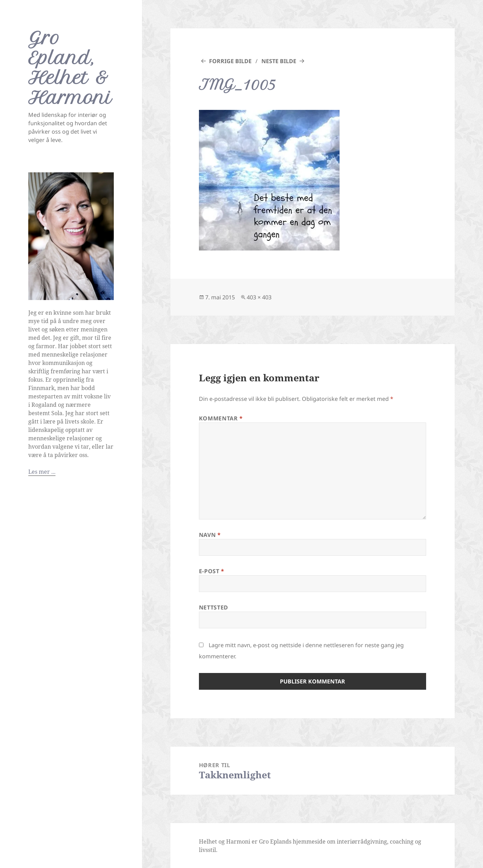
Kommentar (221, 418)
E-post (212, 571)
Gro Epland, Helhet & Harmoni (70, 68)
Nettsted (214, 607)
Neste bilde (279, 61)
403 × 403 (259, 297)
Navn (210, 535)
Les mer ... (42, 472)
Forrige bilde (230, 61)
